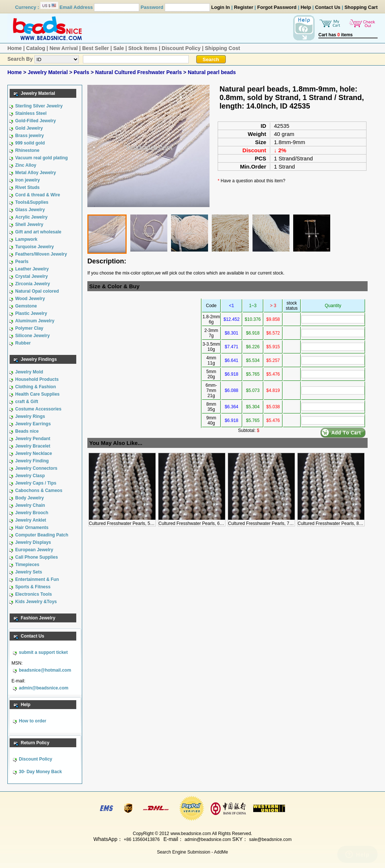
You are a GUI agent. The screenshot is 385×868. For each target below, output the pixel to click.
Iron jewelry (28, 180)
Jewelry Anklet (31, 520)
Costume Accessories (38, 409)
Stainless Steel (31, 113)
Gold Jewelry (29, 128)
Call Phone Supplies (36, 557)
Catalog (36, 48)
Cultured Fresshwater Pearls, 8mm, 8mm (338, 521)
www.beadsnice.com (190, 834)
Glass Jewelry (30, 210)
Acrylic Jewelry (31, 217)
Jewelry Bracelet (33, 446)
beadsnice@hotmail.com (45, 670)
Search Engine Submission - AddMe (192, 852)
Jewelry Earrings (33, 424)
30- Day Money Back (40, 772)
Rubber (23, 343)
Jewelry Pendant (33, 439)
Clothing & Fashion (36, 387)
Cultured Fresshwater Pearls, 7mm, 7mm (269, 521)
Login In (221, 7)
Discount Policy (181, 48)
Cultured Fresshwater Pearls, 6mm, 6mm (199, 521)
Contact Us (328, 7)
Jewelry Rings (30, 416)
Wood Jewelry (30, 299)
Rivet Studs (27, 187)
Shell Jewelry (29, 225)
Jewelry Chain (30, 505)
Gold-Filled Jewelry (36, 121)
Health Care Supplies (37, 394)
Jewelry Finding (32, 461)
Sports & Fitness (33, 587)
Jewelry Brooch (32, 513)
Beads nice (27, 431)
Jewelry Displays (33, 542)
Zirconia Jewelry (33, 284)
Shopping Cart (361, 7)
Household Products (37, 379)
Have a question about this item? (253, 181)
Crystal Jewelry (31, 276)
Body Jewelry (29, 498)
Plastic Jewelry (31, 313)
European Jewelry (34, 550)
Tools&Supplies (32, 202)
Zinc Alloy (26, 165)
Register (244, 7)
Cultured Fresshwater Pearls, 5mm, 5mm (129, 521)
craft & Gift (27, 402)
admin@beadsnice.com (44, 688)
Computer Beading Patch (42, 535)
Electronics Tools (34, 594)
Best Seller (96, 48)
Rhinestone (27, 150)
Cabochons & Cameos (39, 490)
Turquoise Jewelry (34, 247)
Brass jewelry (29, 136)
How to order (33, 721)
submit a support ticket (43, 652)
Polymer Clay (29, 328)
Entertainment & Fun (37, 579)
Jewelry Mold (29, 372)
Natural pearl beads (212, 72)
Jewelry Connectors (36, 468)
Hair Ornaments (32, 528)
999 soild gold (30, 143)
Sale (119, 48)
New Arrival (64, 48)
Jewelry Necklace (34, 453)
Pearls (82, 72)
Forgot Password (277, 7)
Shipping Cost (223, 48)
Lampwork (26, 239)
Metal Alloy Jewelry (36, 173)
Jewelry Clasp (30, 476)
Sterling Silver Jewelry (39, 106)
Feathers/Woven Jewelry (41, 254)
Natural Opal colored (37, 291)
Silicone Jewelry (32, 336)
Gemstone (26, 306)
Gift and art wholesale (38, 232)
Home (15, 48)
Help (306, 7)
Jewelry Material (48, 72)
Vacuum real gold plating (41, 158)
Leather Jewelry (32, 269)
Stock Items (143, 48)
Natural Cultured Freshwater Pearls (139, 72)
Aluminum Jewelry (35, 321)
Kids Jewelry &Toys (36, 602)
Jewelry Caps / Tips (36, 483)
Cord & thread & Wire (38, 195)
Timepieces (27, 565)
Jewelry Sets (29, 572)
